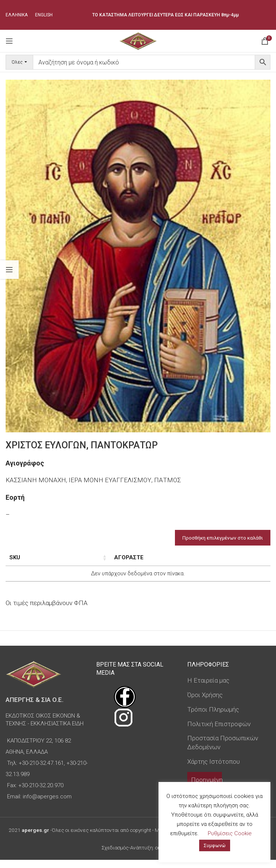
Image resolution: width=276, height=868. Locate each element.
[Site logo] (138, 40)
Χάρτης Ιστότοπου (214, 770)
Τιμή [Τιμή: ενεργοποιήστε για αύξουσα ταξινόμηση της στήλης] (172, 557)
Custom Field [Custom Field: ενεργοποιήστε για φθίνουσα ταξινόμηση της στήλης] (241, 562)
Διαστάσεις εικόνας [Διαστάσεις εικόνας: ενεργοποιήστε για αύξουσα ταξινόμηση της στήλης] (79, 562)
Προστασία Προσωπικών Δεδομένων (223, 751)
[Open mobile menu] (9, 41)
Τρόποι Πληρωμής (213, 718)
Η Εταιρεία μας (208, 689)
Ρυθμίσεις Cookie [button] (230, 833)
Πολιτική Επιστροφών (219, 732)
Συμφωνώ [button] (215, 845)
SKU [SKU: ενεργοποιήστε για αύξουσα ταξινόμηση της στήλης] (15, 557)
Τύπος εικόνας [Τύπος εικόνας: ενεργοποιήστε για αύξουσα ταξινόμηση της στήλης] (131, 562)
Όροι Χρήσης (205, 703)
